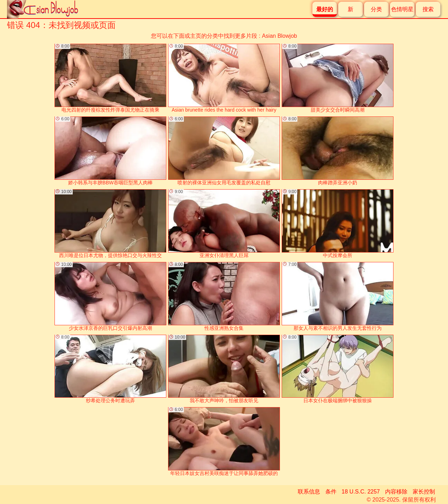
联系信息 (309, 492)
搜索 (428, 9)
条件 (331, 492)
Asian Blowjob (279, 36)
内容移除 (396, 492)
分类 (376, 9)
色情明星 (402, 9)
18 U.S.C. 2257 (361, 492)
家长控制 (424, 492)
